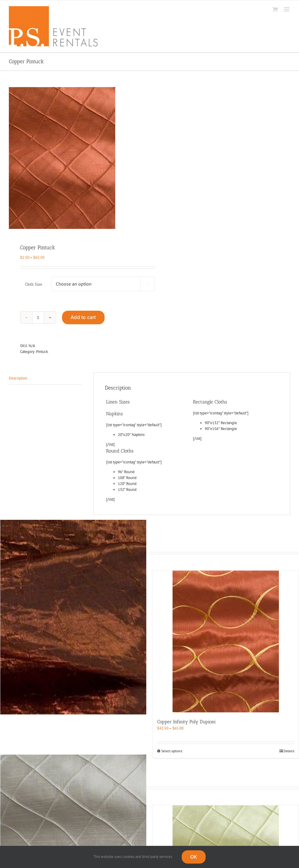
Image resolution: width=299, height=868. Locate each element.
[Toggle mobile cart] (275, 9)
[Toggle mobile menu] (287, 9)
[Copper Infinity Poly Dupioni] (226, 641)
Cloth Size (34, 284)
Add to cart (83, 317)
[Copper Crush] (73, 617)
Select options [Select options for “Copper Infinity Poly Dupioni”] (172, 751)
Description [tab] (18, 378)
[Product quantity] (38, 317)
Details (289, 751)
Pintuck (42, 352)
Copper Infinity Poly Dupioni (186, 722)
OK (194, 857)
